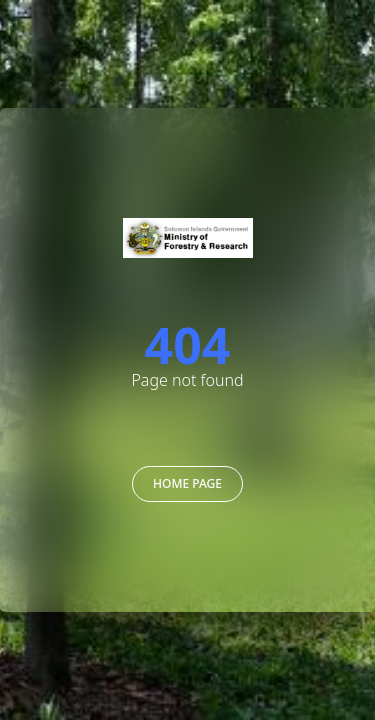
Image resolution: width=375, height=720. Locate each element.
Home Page (187, 483)
